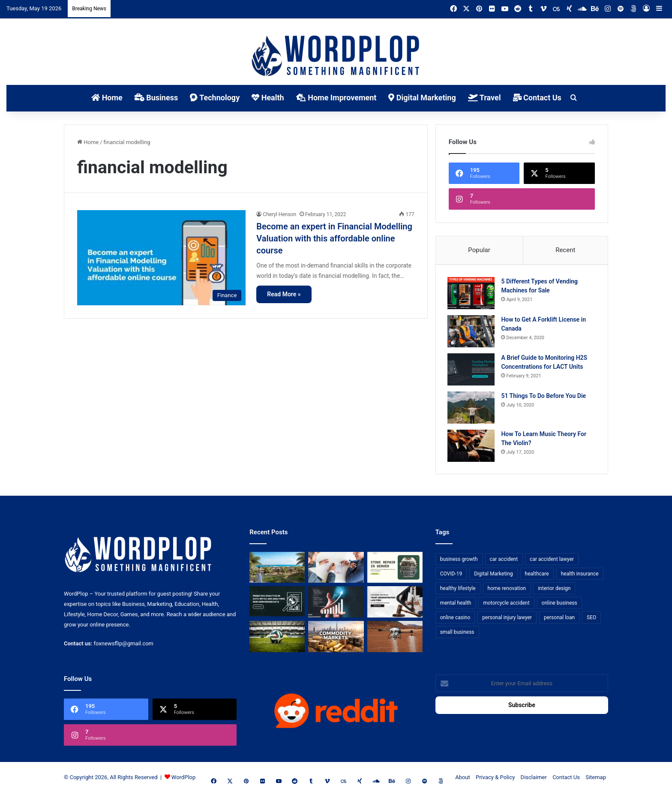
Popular (479, 250)
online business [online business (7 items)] (559, 605)
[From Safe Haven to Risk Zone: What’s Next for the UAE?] (336, 639)
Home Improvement (336, 98)
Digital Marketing (422, 98)
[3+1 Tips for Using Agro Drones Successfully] (395, 639)
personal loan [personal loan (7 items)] (559, 619)
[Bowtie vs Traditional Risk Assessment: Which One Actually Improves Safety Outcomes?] (336, 569)
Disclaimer (534, 779)
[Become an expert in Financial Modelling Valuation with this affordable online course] (161, 258)
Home (107, 98)
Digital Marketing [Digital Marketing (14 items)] (493, 575)
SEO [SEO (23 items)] (591, 619)
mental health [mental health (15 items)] (456, 605)
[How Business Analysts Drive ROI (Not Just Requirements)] (336, 604)
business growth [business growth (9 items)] (459, 561)
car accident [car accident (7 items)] (504, 561)
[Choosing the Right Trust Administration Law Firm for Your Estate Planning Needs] (395, 604)
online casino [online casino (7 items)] (455, 619)
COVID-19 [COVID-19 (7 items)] (451, 575)
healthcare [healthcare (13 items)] (537, 575)
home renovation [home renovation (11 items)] (507, 590)
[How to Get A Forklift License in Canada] (472, 332)
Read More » (284, 294)
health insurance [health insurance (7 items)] (580, 575)
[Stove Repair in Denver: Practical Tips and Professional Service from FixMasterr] (395, 569)
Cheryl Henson (279, 214)
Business (156, 98)
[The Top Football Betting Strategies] (277, 639)
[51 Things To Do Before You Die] (472, 408)
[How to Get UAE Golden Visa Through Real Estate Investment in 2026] (277, 569)
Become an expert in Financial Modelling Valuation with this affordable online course (334, 238)
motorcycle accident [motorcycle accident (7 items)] (506, 605)
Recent (565, 250)
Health (268, 98)
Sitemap (596, 779)
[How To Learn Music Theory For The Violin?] (472, 447)
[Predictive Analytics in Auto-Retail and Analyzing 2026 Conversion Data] (277, 604)
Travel (484, 98)
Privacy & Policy (495, 779)
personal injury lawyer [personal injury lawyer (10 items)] (507, 619)
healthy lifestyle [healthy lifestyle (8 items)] (458, 590)
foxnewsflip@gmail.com (124, 646)
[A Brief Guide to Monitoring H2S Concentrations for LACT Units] (472, 370)
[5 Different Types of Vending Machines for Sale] (472, 294)
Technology (215, 98)
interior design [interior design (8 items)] (554, 590)
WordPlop (183, 779)
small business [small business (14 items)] (457, 634)
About (463, 779)
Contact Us (537, 98)
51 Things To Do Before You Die (545, 397)
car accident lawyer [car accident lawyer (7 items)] (552, 561)
